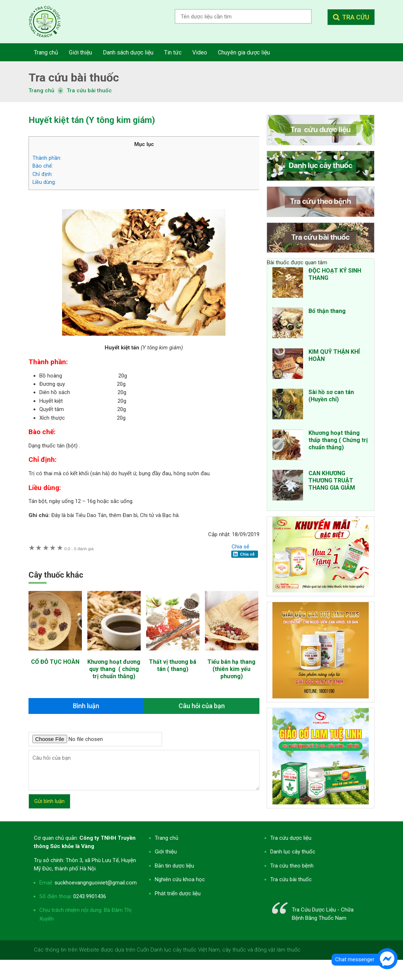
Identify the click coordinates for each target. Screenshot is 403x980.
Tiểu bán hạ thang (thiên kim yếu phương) (231, 669)
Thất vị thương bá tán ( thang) (173, 665)
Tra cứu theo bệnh (292, 866)
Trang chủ (167, 838)
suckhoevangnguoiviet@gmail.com (96, 883)
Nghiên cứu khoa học (180, 879)
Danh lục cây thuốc (293, 852)
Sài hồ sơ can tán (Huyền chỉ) (331, 396)
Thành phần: (47, 158)
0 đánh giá (79, 549)
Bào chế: (43, 166)
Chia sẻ (240, 547)
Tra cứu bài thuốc (89, 91)
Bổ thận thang (327, 311)
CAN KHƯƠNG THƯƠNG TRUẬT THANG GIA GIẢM (332, 480)
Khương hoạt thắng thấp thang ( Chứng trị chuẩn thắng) (338, 440)
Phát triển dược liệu (178, 893)
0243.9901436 (90, 896)
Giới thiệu (166, 852)
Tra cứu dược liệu (50, 22)
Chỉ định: (43, 174)
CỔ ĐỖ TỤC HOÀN (55, 662)
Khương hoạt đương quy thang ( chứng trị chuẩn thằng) (114, 669)
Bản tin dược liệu (174, 866)
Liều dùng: (44, 182)
